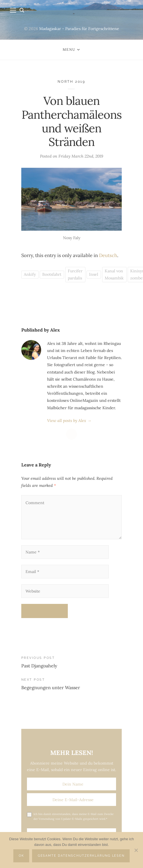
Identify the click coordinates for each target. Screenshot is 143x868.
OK (21, 856)
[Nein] (136, 850)
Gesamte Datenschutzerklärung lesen (81, 856)
